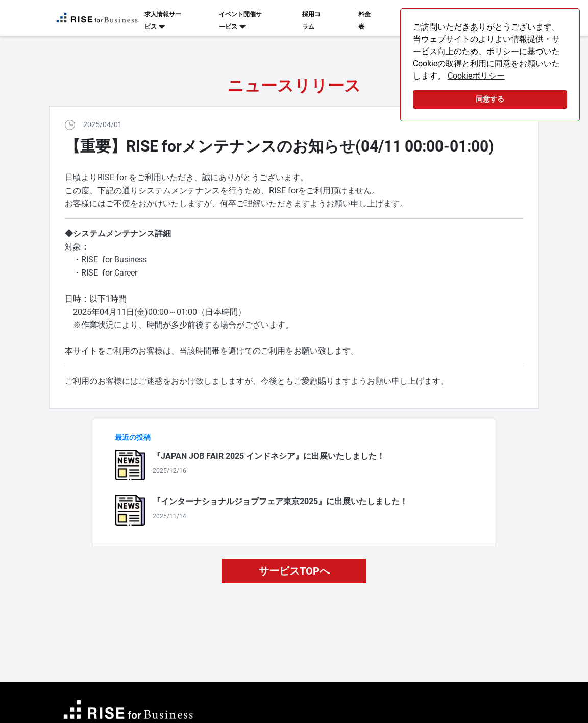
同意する (490, 99)
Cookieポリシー (476, 76)
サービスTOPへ (294, 571)
